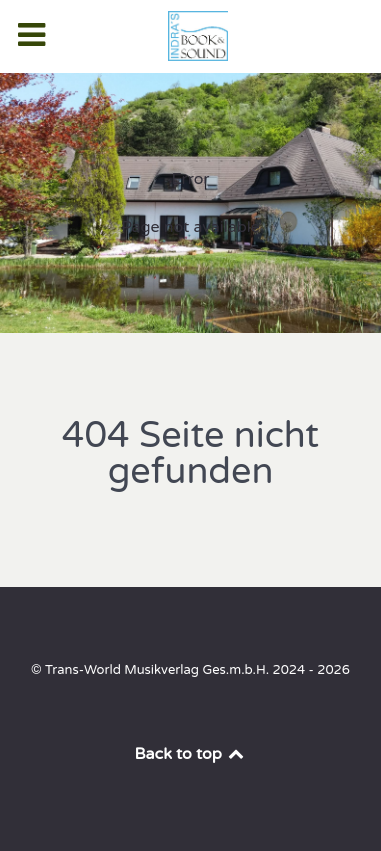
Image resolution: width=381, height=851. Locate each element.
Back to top (191, 754)
